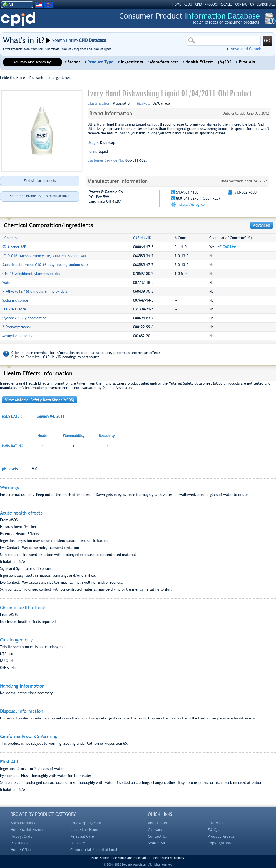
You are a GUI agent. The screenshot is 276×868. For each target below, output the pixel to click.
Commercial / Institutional (94, 850)
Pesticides (19, 843)
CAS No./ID (142, 238)
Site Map (215, 823)
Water (7, 283)
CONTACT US (245, 4)
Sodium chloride (15, 300)
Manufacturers (164, 62)
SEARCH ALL (266, 4)
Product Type (101, 62)
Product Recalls (221, 836)
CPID (18, 19)
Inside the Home (85, 830)
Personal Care (82, 836)
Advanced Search (246, 49)
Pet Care (78, 843)
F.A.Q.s (213, 830)
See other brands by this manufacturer (40, 196)
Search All (156, 843)
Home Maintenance (28, 830)
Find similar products (40, 181)
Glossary (155, 830)
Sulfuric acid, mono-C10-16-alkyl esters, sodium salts (45, 265)
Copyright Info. (221, 843)
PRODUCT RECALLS (218, 4)
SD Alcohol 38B (14, 247)
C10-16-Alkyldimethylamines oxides (31, 274)
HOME (177, 4)
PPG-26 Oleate (14, 309)
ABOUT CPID (193, 4)
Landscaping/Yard (86, 823)
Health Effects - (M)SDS (208, 62)
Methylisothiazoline (18, 336)
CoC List (226, 247)
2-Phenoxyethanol (17, 327)
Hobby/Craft (21, 836)
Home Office (22, 850)
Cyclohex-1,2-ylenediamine (24, 318)
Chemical (12, 238)
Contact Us (157, 836)
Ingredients (132, 62)
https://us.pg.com (193, 205)
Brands (74, 62)
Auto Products (23, 823)
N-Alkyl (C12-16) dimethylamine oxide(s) (35, 291)
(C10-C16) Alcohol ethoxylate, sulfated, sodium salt (44, 256)
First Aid (247, 62)
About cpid (157, 823)
